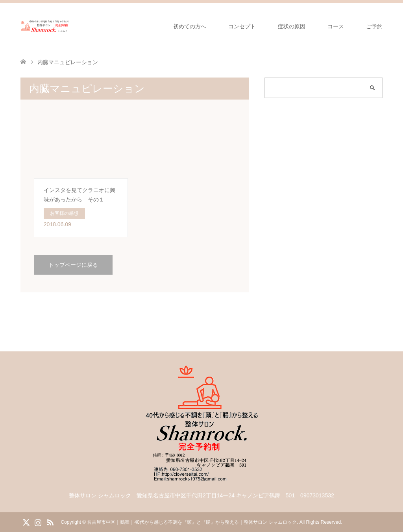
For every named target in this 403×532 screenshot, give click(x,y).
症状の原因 (292, 26)
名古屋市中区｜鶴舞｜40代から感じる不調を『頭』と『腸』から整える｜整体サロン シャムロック (192, 522)
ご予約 (374, 26)
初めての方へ (190, 26)
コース (336, 26)
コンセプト (242, 26)
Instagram (38, 522)
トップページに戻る (73, 265)
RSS (50, 522)
